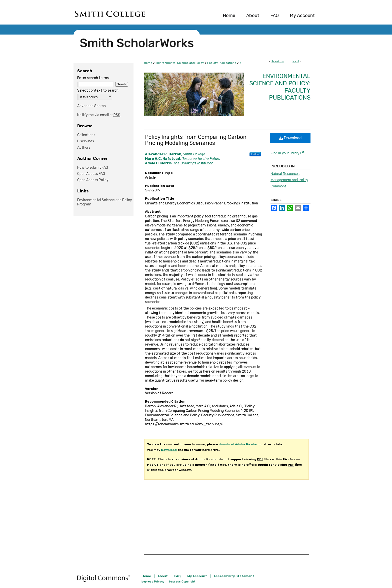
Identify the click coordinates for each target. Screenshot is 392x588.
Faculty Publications (222, 63)
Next (296, 61)
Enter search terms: (93, 78)
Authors (84, 148)
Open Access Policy (93, 180)
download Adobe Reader (238, 444)
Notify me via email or (99, 115)
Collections (86, 135)
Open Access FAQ (91, 174)
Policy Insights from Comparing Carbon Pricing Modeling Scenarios (196, 140)
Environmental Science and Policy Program (105, 202)
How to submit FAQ (93, 168)
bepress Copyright (182, 582)
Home (148, 63)
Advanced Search (91, 106)
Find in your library (287, 153)
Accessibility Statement (234, 576)
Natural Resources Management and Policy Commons (289, 180)
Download (290, 138)
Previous (278, 61)
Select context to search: (98, 90)
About (163, 576)
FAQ (177, 576)
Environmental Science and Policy (180, 63)
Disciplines (86, 141)
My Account (197, 576)
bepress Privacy (153, 582)
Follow (255, 154)
